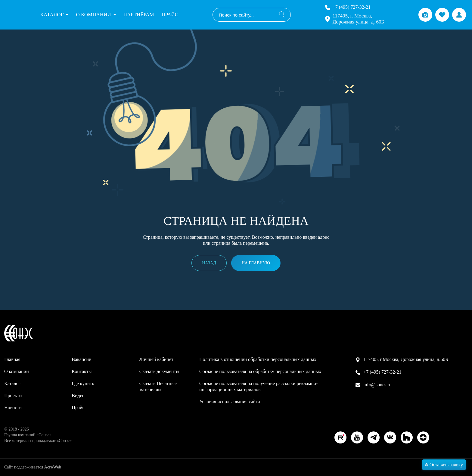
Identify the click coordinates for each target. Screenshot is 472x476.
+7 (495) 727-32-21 (352, 7)
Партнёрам (139, 15)
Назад (209, 263)
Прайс (170, 15)
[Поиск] (282, 15)
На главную (256, 263)
